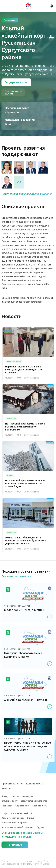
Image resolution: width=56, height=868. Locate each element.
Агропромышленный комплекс (17, 827)
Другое (40, 827)
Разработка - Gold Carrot (44, 863)
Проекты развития (12, 784)
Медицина (28, 796)
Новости (6, 788)
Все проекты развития (16, 576)
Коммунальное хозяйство (34, 801)
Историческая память (13, 818)
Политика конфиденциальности (27, 863)
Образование (22, 806)
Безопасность (40, 806)
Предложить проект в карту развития (27, 194)
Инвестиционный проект (14, 823)
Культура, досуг (9, 801)
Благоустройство (10, 796)
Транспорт (7, 806)
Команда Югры (35, 784)
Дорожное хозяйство (22, 813)
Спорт (5, 813)
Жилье (31, 818)
